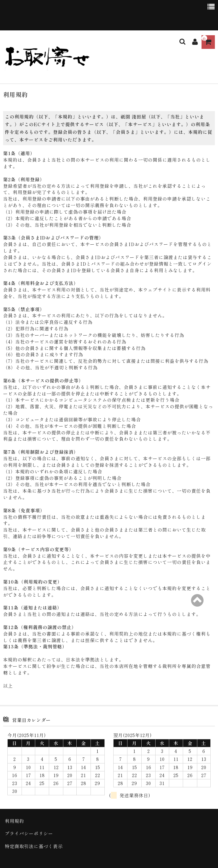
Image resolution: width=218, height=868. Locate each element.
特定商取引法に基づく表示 (34, 846)
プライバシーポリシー (29, 833)
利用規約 (14, 821)
